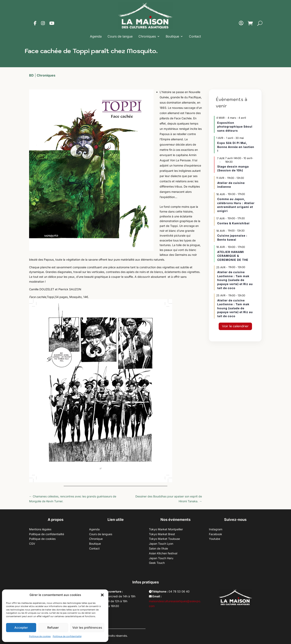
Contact (195, 36)
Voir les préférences (87, 628)
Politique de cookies (40, 636)
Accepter (21, 628)
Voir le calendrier (235, 326)
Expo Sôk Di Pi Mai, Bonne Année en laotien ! (236, 147)
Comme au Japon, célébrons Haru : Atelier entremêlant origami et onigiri (236, 205)
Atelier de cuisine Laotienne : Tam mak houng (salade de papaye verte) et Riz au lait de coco (235, 280)
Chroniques (147, 36)
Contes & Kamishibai (233, 223)
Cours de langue (120, 36)
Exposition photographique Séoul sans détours (235, 127)
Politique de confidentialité (67, 636)
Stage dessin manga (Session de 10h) (233, 168)
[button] (102, 595)
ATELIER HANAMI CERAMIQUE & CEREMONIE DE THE (233, 256)
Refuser (53, 628)
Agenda (96, 36)
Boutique (172, 36)
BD (31, 75)
